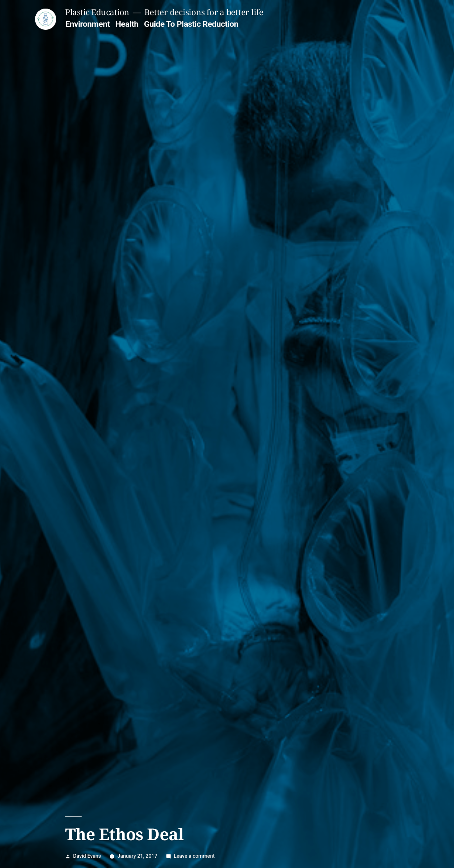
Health (127, 24)
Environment (87, 24)
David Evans (87, 856)
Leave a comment (194, 856)
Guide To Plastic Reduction (191, 24)
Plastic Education (97, 12)
